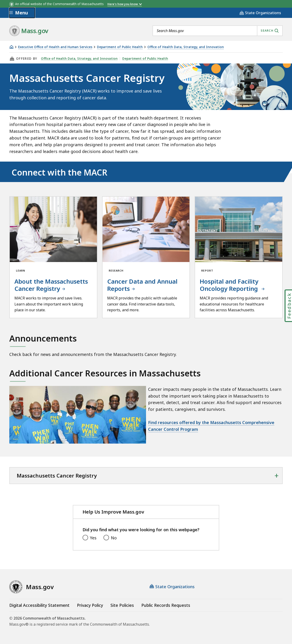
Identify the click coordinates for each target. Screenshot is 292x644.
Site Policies (122, 605)
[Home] (11, 47)
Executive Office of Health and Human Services (55, 47)
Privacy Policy (90, 605)
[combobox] (218, 31)
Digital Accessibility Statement (39, 605)
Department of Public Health (120, 47)
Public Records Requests (166, 605)
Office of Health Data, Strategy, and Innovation (186, 47)
